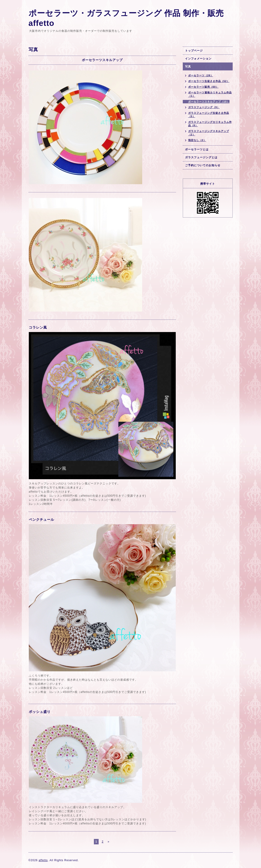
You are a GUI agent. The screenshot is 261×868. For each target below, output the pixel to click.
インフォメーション (198, 59)
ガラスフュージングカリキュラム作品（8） (210, 124)
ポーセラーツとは (197, 149)
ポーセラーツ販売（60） (203, 87)
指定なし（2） (197, 140)
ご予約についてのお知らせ (203, 165)
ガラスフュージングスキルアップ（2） (209, 133)
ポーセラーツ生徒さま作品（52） (209, 81)
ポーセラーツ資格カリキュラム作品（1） (210, 94)
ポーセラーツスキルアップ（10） (209, 102)
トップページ (194, 51)
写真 (188, 67)
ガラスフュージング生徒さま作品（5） (209, 115)
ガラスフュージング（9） (204, 107)
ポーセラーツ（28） (201, 75)
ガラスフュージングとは (201, 157)
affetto (43, 860)
